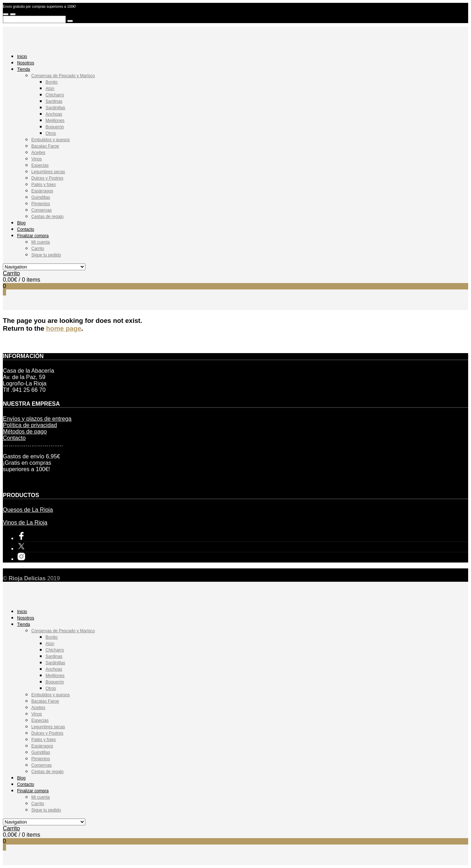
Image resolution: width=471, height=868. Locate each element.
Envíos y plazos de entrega (37, 419)
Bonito (52, 82)
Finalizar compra (33, 236)
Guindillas (41, 197)
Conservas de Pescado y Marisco (63, 76)
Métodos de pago (25, 432)
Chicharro (55, 95)
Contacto (26, 229)
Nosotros (26, 63)
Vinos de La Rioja (25, 523)
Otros (51, 133)
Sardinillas (55, 108)
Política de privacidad (30, 425)
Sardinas (54, 101)
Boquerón (55, 127)
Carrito (38, 249)
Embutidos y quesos (51, 140)
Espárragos (42, 191)
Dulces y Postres (47, 178)
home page (64, 328)
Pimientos (41, 204)
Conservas (41, 210)
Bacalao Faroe (45, 146)
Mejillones (55, 121)
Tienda (23, 69)
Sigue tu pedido (46, 255)
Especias (40, 165)
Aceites (38, 153)
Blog (21, 223)
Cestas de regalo (47, 217)
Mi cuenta (41, 242)
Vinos (37, 159)
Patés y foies (44, 185)
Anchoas (54, 114)
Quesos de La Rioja (28, 510)
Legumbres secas (48, 172)
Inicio (22, 57)
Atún (50, 89)
